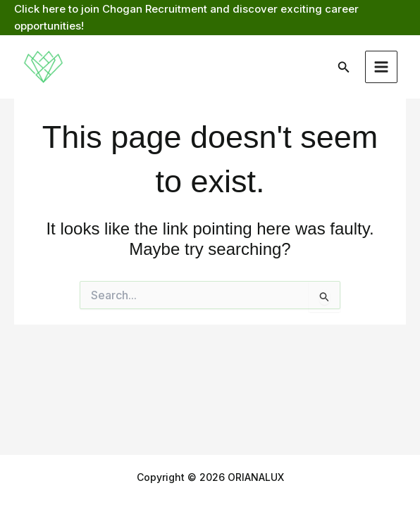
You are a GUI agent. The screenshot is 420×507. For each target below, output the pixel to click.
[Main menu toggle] (382, 67)
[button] (344, 67)
